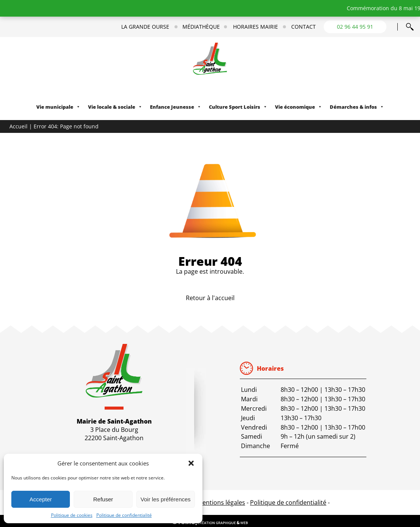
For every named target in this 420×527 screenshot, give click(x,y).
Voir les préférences (166, 499)
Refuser (103, 499)
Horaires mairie (256, 27)
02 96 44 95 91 (355, 27)
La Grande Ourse (145, 27)
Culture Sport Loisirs (238, 107)
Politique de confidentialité (124, 515)
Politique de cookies (72, 515)
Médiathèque (201, 27)
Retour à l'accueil (210, 298)
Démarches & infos (357, 107)
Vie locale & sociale (115, 107)
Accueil (19, 126)
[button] (191, 463)
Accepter (41, 499)
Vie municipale (58, 107)
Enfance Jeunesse (176, 107)
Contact (303, 27)
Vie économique (299, 107)
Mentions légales (221, 502)
